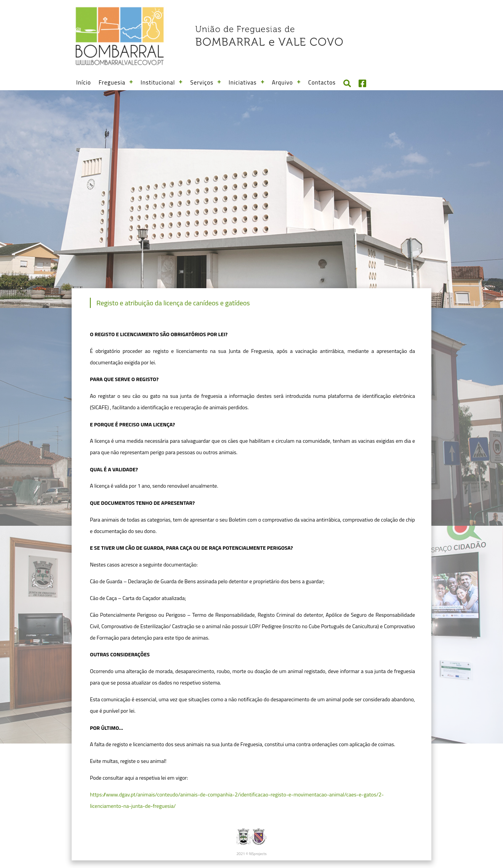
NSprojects (258, 854)
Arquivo (283, 82)
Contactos (322, 82)
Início (84, 82)
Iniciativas (243, 82)
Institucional (158, 82)
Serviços (202, 82)
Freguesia (112, 82)
